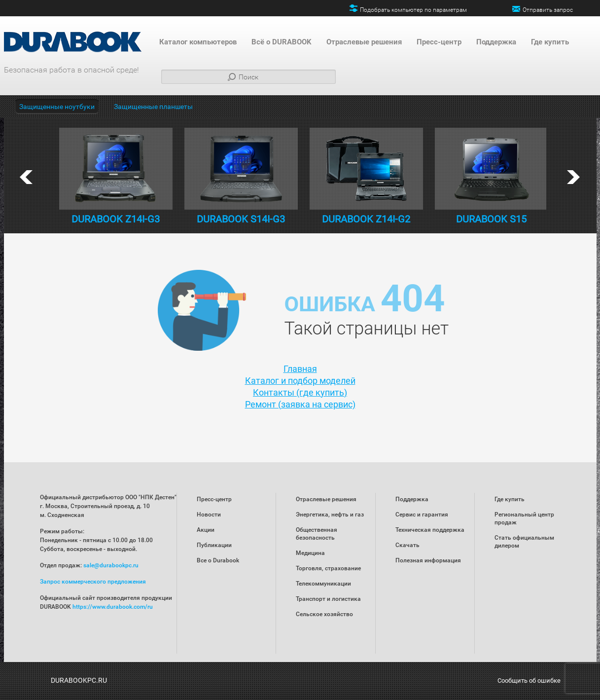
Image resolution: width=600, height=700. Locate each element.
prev (26, 177)
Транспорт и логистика (328, 599)
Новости (209, 515)
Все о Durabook (218, 560)
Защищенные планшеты (153, 107)
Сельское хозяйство (324, 614)
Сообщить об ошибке (529, 681)
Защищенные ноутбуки (57, 107)
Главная (300, 369)
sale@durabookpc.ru (111, 565)
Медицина (310, 553)
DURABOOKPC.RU (79, 680)
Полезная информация (428, 560)
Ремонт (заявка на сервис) (300, 404)
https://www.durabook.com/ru (113, 607)
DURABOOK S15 (491, 219)
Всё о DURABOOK (282, 42)
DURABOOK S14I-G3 (241, 219)
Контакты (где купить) (300, 392)
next (573, 177)
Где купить (550, 42)
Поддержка (496, 42)
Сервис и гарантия (422, 515)
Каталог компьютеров (198, 42)
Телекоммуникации (323, 584)
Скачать (407, 545)
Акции (206, 530)
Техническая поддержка (430, 530)
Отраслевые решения (364, 42)
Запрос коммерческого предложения (93, 582)
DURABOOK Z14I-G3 (116, 219)
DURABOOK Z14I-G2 (366, 219)
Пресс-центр (439, 42)
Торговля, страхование (328, 568)
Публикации (214, 545)
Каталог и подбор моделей (300, 381)
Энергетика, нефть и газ (330, 515)
